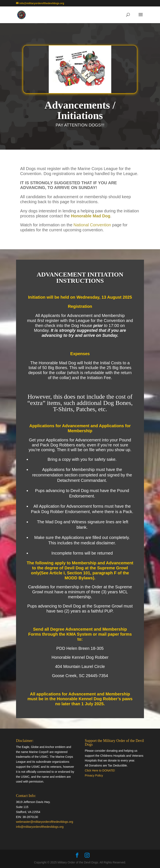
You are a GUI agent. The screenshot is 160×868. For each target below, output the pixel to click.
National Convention (92, 225)
